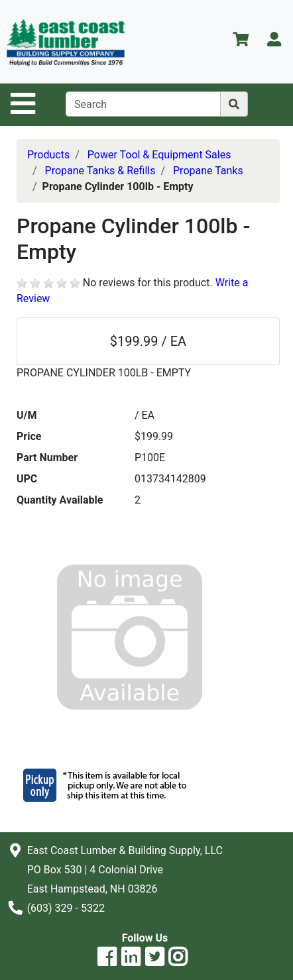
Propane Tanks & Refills (100, 171)
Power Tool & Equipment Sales (159, 155)
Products (48, 155)
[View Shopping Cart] (241, 41)
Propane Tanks (208, 171)
